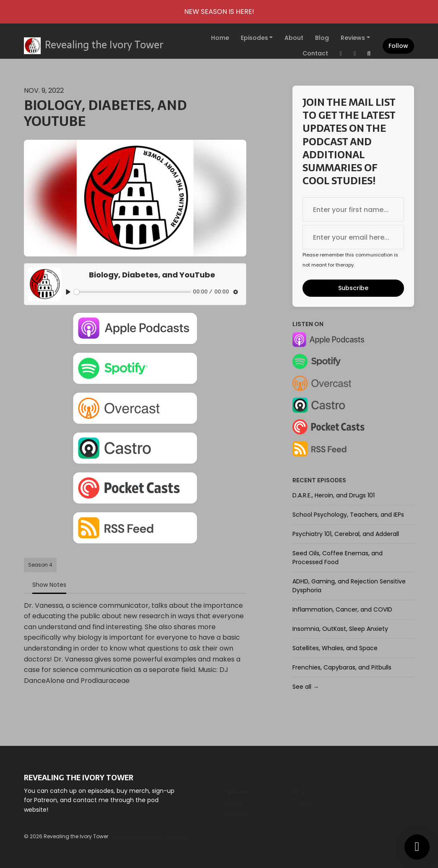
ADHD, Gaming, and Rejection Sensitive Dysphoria (349, 586)
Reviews (353, 38)
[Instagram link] (341, 54)
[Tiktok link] (355, 54)
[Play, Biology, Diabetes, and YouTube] (68, 292)
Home (220, 38)
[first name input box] (353, 209)
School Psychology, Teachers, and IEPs (348, 515)
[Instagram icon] (364, 793)
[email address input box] (353, 237)
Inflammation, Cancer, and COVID (342, 609)
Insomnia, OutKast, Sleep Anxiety (340, 629)
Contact (315, 53)
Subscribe (353, 288)
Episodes (254, 38)
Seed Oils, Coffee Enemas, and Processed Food (338, 558)
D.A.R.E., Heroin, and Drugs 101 (334, 495)
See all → (306, 687)
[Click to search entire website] (369, 54)
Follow (398, 46)
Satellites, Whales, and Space (335, 648)
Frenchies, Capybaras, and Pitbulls (342, 667)
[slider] (132, 292)
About (294, 38)
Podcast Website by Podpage (150, 836)
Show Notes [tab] (49, 585)
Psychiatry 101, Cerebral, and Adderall (346, 534)
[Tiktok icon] (379, 793)
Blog (322, 38)
